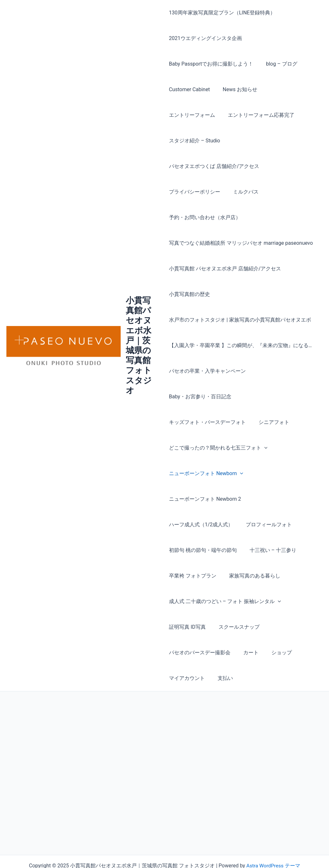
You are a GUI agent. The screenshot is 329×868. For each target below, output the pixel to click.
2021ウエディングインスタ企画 (205, 38)
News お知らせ (237, 89)
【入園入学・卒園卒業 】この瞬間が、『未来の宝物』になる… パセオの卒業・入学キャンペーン (241, 333)
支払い (223, 653)
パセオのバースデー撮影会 (200, 627)
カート (248, 627)
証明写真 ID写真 (187, 601)
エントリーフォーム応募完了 (202, 115)
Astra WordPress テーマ (273, 840)
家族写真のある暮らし (195, 550)
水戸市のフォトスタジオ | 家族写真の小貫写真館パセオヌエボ (240, 294)
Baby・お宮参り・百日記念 (200, 371)
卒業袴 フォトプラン (250, 525)
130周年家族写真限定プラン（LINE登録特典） (222, 13)
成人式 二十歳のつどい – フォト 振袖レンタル (225, 576)
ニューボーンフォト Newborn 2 (205, 473)
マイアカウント (187, 653)
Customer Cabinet (189, 89)
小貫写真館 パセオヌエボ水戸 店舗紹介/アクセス (225, 243)
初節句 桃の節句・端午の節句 (259, 499)
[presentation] (264, 422)
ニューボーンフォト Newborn (206, 448)
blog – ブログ (279, 64)
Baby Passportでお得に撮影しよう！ (211, 64)
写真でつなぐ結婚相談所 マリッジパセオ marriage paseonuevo (241, 217)
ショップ (277, 627)
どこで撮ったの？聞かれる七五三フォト (218, 422)
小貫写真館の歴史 (189, 269)
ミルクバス (243, 166)
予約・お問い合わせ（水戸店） (205, 192)
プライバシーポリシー (195, 166)
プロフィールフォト (192, 499)
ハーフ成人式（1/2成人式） (283, 473)
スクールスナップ (237, 601)
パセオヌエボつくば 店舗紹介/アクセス (214, 141)
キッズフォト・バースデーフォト (207, 397)
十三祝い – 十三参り (192, 525)
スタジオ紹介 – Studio (271, 115)
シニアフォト (271, 397)
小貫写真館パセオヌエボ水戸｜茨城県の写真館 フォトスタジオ (140, 333)
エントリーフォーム (288, 89)
